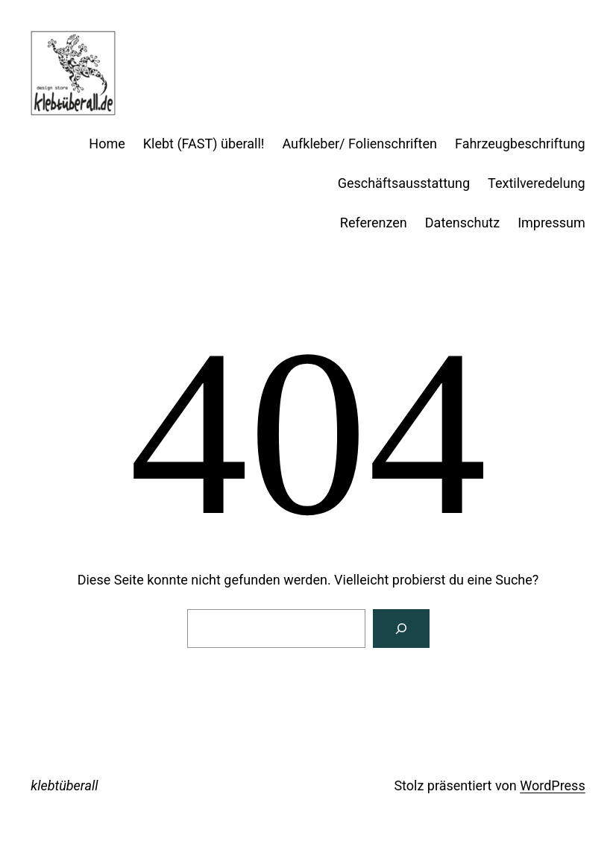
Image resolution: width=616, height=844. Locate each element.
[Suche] (401, 629)
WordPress (552, 785)
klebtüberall (64, 785)
